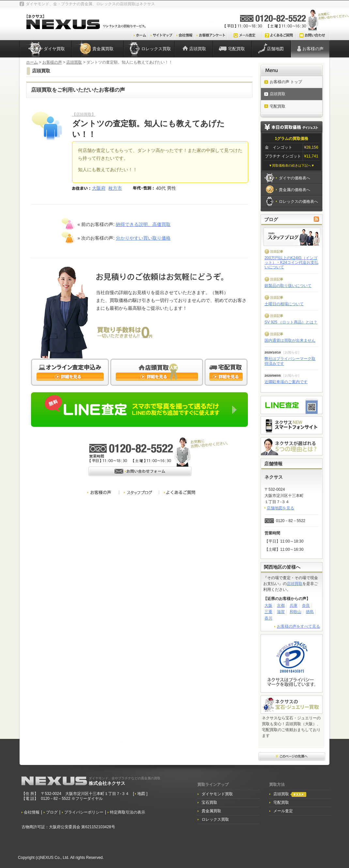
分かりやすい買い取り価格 (143, 238)
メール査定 (283, 811)
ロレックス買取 (156, 49)
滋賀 (281, 612)
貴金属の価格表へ (295, 190)
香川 (268, 618)
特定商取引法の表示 (128, 812)
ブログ (52, 812)
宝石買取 (209, 802)
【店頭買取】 (84, 114)
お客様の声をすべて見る (298, 626)
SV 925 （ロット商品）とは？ (291, 322)
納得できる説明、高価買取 (143, 224)
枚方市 (115, 188)
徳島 (310, 612)
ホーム (32, 62)
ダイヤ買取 (54, 49)
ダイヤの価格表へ (295, 178)
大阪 (268, 606)
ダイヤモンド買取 (217, 794)
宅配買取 (236, 49)
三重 (268, 612)
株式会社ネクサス (125, 781)
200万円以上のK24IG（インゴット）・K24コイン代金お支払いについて (291, 263)
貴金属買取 (103, 49)
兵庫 (294, 606)
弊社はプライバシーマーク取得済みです (290, 361)
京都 (281, 606)
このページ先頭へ (292, 757)
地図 (142, 794)
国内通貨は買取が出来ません (290, 340)
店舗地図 (275, 49)
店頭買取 (198, 49)
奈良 (306, 606)
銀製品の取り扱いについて (288, 286)
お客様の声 (313, 49)
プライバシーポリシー (84, 812)
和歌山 (296, 612)
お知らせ (291, 352)
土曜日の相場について (284, 304)
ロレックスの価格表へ (298, 202)
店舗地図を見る (281, 508)
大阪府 (99, 188)
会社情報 (32, 812)
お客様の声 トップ (286, 82)
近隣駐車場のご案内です (286, 382)
